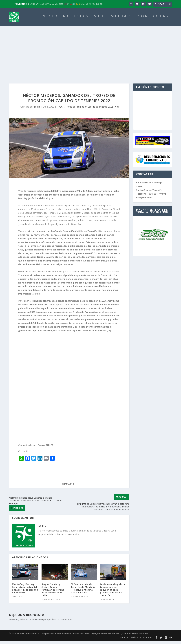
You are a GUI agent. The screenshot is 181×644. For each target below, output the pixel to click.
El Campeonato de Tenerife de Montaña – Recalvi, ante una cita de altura (83, 592)
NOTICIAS (76, 20)
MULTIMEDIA (111, 20)
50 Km (37, 110)
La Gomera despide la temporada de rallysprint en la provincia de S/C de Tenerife (113, 593)
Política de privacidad (141, 641)
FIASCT (60, 110)
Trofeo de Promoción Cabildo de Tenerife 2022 (89, 110)
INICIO (49, 20)
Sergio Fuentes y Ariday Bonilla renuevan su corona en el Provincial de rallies (53, 593)
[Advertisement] (90, 53)
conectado (37, 623)
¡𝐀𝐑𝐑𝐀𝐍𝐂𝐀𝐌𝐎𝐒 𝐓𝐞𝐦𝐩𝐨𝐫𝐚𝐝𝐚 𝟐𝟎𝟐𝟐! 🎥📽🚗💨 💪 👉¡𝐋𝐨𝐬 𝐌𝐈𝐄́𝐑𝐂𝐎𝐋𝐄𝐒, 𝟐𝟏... (67, 4)
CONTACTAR (154, 20)
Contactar (124, 641)
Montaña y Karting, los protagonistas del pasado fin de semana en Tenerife (25, 592)
